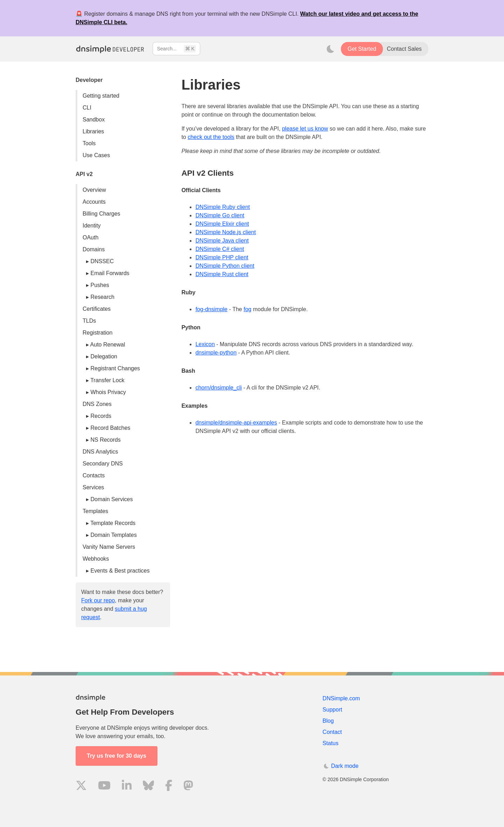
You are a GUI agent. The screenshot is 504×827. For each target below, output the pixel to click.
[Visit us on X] (81, 787)
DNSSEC (102, 261)
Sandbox (94, 120)
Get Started (362, 49)
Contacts (94, 475)
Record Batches (110, 428)
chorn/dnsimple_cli (219, 388)
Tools (89, 143)
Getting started (101, 96)
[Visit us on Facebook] (169, 787)
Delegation (104, 356)
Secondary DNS (103, 464)
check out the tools (211, 137)
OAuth (90, 237)
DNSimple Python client (225, 266)
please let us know (305, 129)
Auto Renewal (108, 345)
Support (332, 710)
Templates (95, 511)
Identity (92, 226)
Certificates (97, 309)
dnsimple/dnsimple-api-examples (236, 423)
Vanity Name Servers (109, 547)
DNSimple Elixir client (222, 224)
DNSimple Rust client (222, 274)
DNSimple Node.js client (226, 232)
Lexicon (205, 344)
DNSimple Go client (220, 215)
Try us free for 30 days (117, 756)
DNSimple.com (341, 698)
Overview (94, 190)
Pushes (100, 285)
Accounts (94, 202)
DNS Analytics (100, 452)
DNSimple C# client (220, 249)
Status (331, 743)
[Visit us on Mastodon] (188, 787)
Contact (332, 732)
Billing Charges (101, 214)
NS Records (105, 440)
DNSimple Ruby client (223, 207)
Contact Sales (404, 49)
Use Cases (96, 155)
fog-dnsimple (211, 309)
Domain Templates (113, 535)
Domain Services (111, 499)
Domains (94, 249)
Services (93, 487)
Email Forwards (110, 273)
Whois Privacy (108, 392)
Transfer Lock (107, 380)
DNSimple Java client (222, 241)
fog (247, 309)
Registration (97, 333)
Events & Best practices (120, 571)
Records (101, 416)
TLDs (89, 321)
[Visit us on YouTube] (104, 787)
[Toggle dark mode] (330, 49)
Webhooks (96, 559)
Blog (328, 721)
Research (102, 297)
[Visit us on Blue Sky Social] (148, 787)
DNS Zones (97, 404)
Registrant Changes (115, 368)
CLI (87, 108)
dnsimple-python (216, 353)
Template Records (113, 523)
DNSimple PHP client (222, 257)
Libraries (93, 131)
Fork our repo (98, 600)
